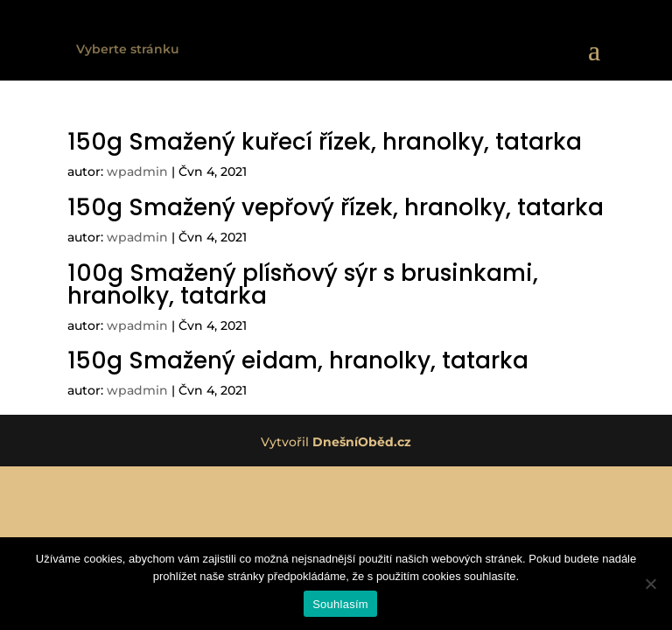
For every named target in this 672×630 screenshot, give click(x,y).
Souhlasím (340, 604)
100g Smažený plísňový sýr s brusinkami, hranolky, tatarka (303, 284)
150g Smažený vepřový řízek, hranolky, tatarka (336, 207)
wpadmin (137, 171)
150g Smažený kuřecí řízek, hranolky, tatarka (325, 142)
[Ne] (650, 584)
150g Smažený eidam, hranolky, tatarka (298, 360)
